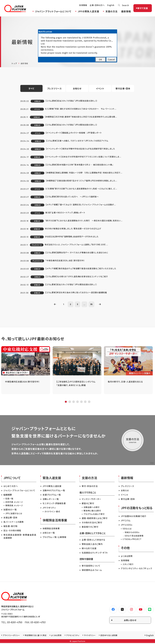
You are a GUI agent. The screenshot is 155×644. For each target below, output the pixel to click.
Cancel (111, 59)
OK (100, 59)
